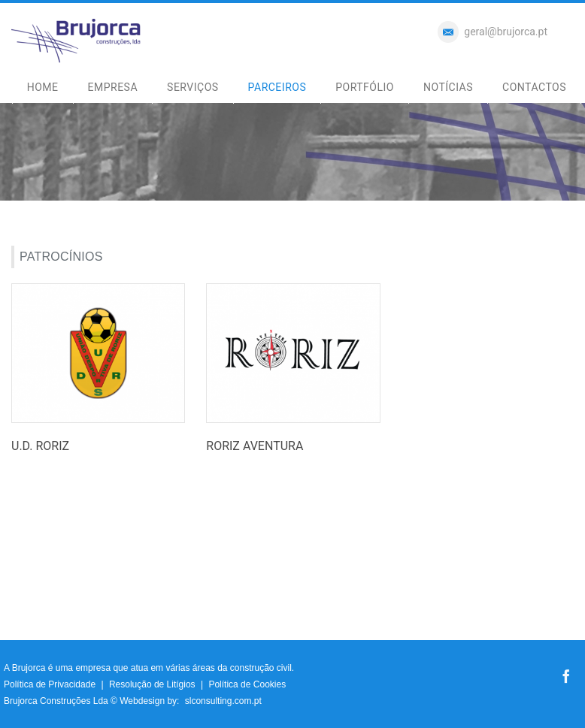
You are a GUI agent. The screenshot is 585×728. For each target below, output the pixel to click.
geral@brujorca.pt (506, 32)
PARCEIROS (277, 87)
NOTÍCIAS (448, 87)
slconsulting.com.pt (223, 701)
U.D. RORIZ (40, 446)
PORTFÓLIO (365, 87)
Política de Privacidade (50, 684)
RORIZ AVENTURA (255, 446)
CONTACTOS (534, 87)
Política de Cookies (247, 684)
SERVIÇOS (193, 87)
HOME (43, 87)
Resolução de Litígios (152, 684)
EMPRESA (113, 87)
